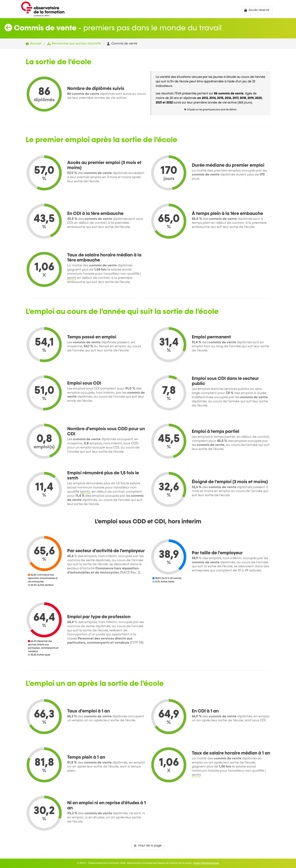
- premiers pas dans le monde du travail (113, 28)
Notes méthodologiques (206, 863)
